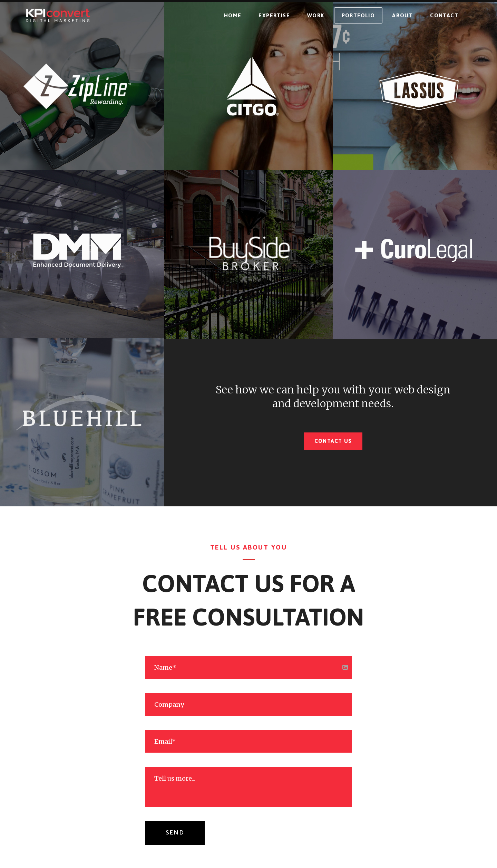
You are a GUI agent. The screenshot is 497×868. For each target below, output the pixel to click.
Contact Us (333, 441)
